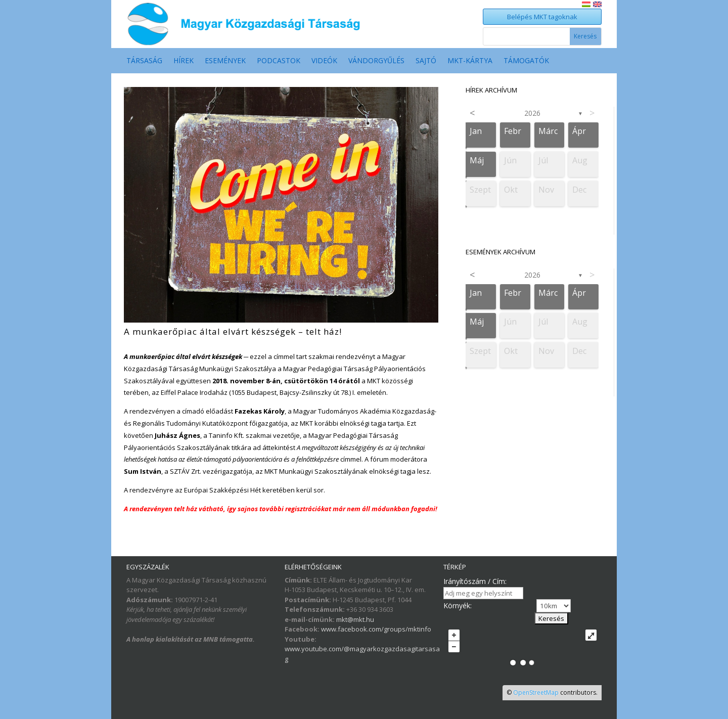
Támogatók (526, 61)
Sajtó (426, 61)
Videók (324, 61)
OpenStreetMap (536, 692)
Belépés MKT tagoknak (542, 17)
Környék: (458, 605)
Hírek (184, 61)
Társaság (144, 61)
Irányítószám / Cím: (475, 581)
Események (225, 61)
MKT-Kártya (470, 61)
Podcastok (279, 61)
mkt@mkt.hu (355, 619)
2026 (532, 113)
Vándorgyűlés (376, 61)
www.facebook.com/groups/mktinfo (376, 629)
